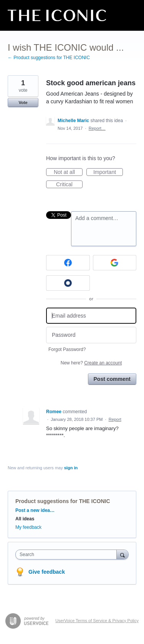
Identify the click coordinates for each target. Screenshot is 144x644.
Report (115, 419)
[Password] (91, 335)
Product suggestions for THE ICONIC (63, 501)
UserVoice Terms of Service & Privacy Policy (97, 621)
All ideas (25, 519)
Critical (69, 185)
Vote (23, 103)
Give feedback (47, 572)
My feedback (28, 527)
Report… (97, 128)
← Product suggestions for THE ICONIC (49, 58)
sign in (71, 468)
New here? (91, 363)
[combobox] (68, 555)
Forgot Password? (67, 349)
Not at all (68, 172)
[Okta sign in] (68, 283)
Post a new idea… (35, 510)
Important (108, 172)
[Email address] (91, 316)
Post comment (112, 379)
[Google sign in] (115, 263)
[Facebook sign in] (68, 263)
